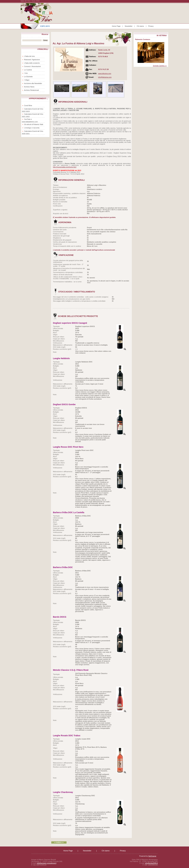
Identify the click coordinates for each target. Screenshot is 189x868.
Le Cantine (28, 70)
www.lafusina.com (105, 73)
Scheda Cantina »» (160, 66)
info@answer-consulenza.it (47, 863)
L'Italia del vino (29, 56)
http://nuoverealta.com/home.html (65, 167)
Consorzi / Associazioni (32, 66)
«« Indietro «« (59, 842)
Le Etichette (28, 77)
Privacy (151, 26)
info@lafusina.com (105, 77)
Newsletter (129, 26)
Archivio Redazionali (31, 90)
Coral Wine (28, 105)
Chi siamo (140, 26)
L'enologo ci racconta (32, 128)
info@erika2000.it (151, 863)
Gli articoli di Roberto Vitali (34, 124)
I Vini (26, 73)
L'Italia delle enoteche (32, 63)
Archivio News (29, 87)
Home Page (116, 26)
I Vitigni (27, 80)
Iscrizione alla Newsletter (33, 83)
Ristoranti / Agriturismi (32, 60)
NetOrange (152, 856)
